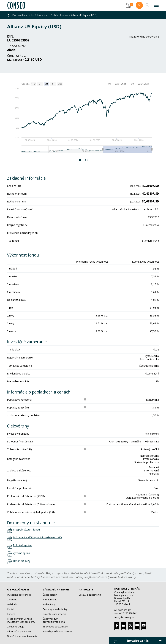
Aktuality (86, 589)
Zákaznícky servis (56, 589)
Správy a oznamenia (90, 595)
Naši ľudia (12, 604)
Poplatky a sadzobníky (55, 609)
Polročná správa (22, 545)
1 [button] (80, 160)
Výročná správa (22, 553)
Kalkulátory (49, 604)
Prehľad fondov (59, 15)
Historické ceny (22, 561)
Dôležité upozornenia (54, 614)
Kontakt (11, 609)
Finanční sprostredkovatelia (22, 636)
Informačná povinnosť (19, 631)
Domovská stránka (23, 15)
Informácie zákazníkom (55, 627)
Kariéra (11, 614)
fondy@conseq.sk (124, 617)
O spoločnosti (18, 589)
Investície (42, 15)
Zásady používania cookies (58, 631)
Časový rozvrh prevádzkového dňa (54, 620)
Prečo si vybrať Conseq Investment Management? (21, 620)
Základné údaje (16, 627)
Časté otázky (50, 595)
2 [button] (87, 160)
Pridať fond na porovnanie (144, 37)
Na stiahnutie (50, 600)
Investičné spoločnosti (19, 595)
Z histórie (12, 600)
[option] (83, 119)
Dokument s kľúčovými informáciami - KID (37, 537)
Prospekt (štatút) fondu (26, 530)
